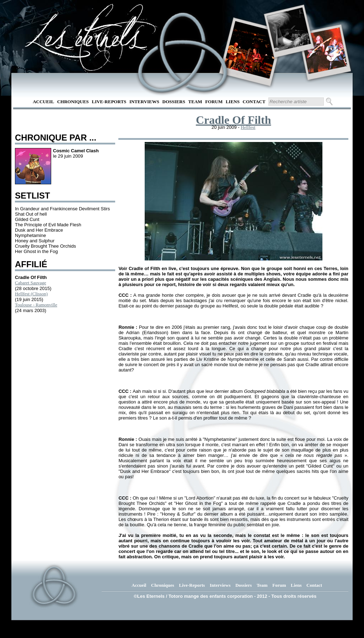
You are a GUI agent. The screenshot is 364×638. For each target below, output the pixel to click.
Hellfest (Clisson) (31, 294)
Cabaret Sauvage (31, 283)
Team (195, 102)
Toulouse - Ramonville (36, 305)
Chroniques (73, 102)
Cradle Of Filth (234, 120)
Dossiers (174, 102)
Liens (233, 102)
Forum (214, 102)
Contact (254, 102)
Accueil (43, 102)
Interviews (144, 102)
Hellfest (248, 127)
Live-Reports (109, 102)
